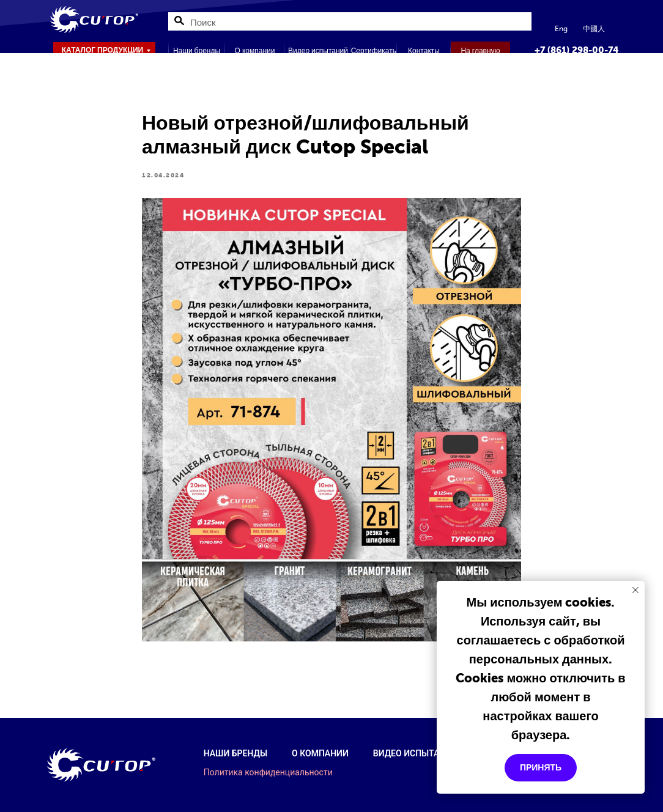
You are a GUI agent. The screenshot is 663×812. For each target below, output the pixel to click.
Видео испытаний (415, 753)
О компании (320, 753)
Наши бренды (235, 753)
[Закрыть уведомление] (635, 590)
